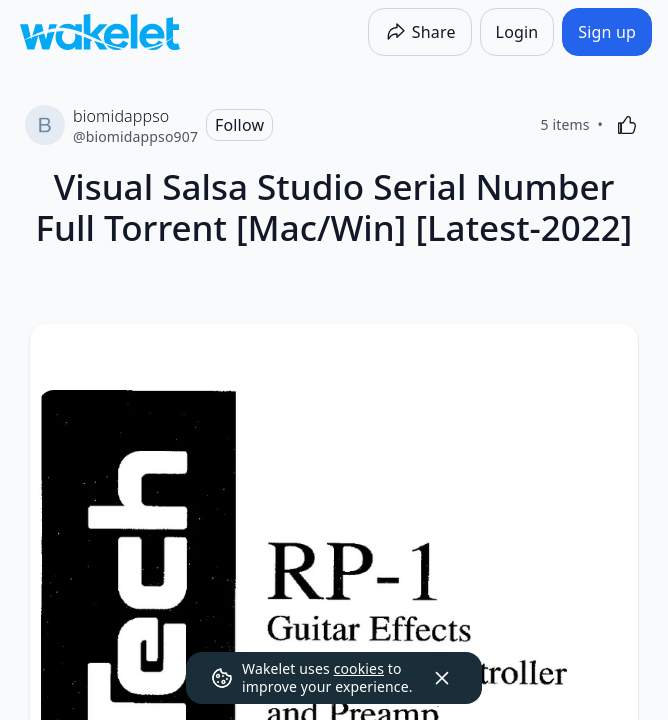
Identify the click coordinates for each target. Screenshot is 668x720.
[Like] (627, 125)
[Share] (420, 32)
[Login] (517, 32)
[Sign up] (607, 32)
